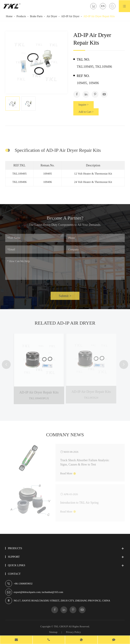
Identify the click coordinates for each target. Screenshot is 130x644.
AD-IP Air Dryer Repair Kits (99, 16)
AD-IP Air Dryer (70, 16)
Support (14, 557)
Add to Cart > (86, 112)
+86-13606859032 (23, 584)
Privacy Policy (73, 632)
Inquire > (83, 105)
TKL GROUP (61, 626)
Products (21, 16)
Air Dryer (52, 16)
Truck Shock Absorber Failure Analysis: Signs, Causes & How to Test (85, 461)
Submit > (65, 297)
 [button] (6, 365)
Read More (68, 472)
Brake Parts (36, 16)
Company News (65, 436)
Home (9, 16)
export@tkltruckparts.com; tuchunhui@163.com (38, 592)
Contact (14, 574)
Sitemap (53, 632)
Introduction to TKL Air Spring (79, 501)
